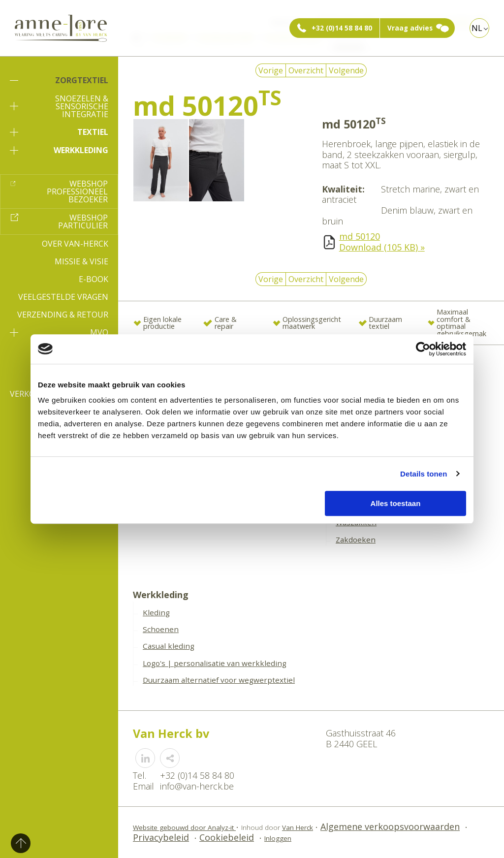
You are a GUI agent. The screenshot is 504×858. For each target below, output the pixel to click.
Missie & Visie (81, 261)
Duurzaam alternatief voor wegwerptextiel (219, 680)
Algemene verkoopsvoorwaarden (390, 826)
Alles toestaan (396, 503)
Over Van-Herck (75, 244)
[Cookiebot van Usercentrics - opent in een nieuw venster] (423, 349)
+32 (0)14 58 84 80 (342, 28)
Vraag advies (410, 28)
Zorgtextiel (59, 80)
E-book (94, 279)
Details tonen (424, 474)
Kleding (156, 612)
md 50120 (360, 236)
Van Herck (298, 827)
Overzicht (306, 70)
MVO (59, 332)
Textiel (59, 132)
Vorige (271, 70)
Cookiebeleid (227, 837)
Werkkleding (59, 150)
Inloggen (278, 838)
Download (382, 247)
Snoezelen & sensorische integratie (59, 106)
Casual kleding (169, 646)
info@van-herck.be (197, 786)
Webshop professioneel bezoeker (77, 191)
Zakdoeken (356, 540)
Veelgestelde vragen (63, 297)
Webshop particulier (83, 222)
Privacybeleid (161, 837)
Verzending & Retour (63, 315)
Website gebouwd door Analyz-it (184, 827)
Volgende (346, 70)
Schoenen (161, 629)
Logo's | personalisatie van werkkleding (215, 663)
